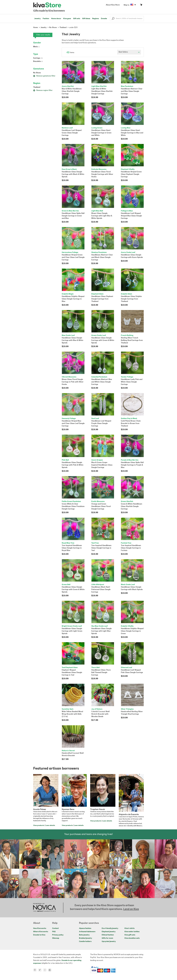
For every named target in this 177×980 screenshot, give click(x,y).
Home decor (56, 19)
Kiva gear (67, 19)
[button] (113, 19)
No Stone (37, 73)
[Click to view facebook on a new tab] (50, 970)
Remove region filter (43, 90)
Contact (55, 928)
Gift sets (77, 19)
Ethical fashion (108, 935)
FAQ (54, 932)
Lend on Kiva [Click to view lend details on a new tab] (131, 909)
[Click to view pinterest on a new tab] (36, 970)
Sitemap (56, 938)
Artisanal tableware (87, 932)
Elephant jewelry (109, 932)
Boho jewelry (84, 935)
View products (39, 825)
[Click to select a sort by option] (129, 52)
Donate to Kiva (39, 935)
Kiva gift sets (130, 935)
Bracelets (38, 61)
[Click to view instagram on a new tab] (46, 970)
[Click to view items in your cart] (141, 5)
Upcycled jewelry (109, 941)
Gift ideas (86, 19)
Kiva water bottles (132, 932)
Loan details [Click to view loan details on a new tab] (50, 825)
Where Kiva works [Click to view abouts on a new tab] (41, 932)
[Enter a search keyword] (127, 19)
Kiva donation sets (132, 938)
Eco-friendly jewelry (110, 928)
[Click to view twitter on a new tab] (41, 970)
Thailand (37, 87)
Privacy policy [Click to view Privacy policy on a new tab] (58, 935)
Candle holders (85, 941)
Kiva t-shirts (130, 928)
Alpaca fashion (85, 928)
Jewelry (37, 19)
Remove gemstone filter (44, 76)
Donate (104, 19)
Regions (96, 19)
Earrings (38, 58)
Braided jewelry (86, 938)
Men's (36, 47)
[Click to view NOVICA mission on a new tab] (44, 908)
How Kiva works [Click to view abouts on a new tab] (40, 928)
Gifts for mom (107, 938)
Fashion (46, 19)
